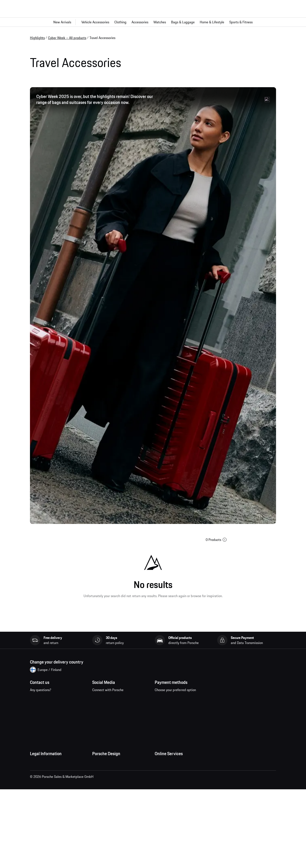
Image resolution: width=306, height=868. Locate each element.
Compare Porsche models (173, 812)
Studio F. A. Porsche (106, 786)
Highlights (37, 38)
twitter (138, 705)
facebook (98, 705)
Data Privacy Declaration (47, 791)
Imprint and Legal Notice (48, 800)
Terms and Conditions (45, 769)
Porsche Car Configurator (172, 795)
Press (96, 769)
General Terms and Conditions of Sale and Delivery (57, 780)
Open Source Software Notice (51, 817)
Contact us (49, 708)
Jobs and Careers (104, 778)
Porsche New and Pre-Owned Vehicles (182, 803)
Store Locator (102, 803)
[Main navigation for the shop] (153, 22)
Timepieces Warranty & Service (115, 795)
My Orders (162, 769)
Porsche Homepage (169, 786)
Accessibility (39, 834)
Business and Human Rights (50, 825)
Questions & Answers (170, 778)
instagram (111, 705)
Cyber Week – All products (67, 38)
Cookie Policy (40, 808)
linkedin (98, 718)
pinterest (124, 705)
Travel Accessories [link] (102, 38)
